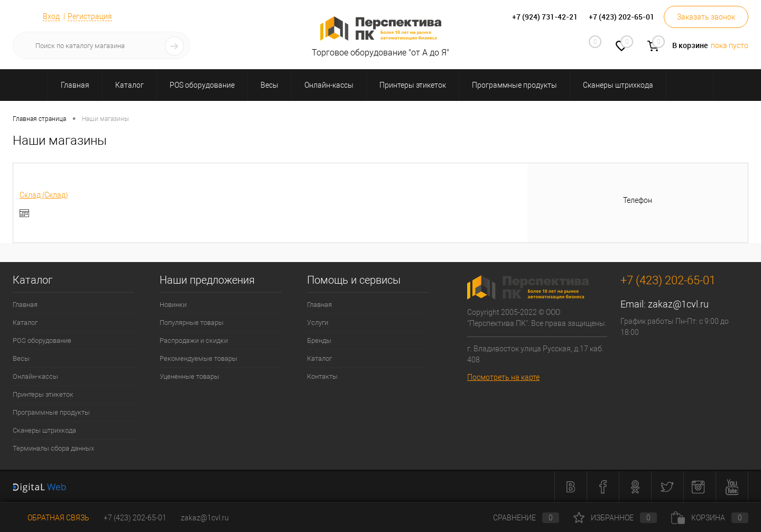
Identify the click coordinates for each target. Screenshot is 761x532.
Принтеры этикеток (43, 394)
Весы (21, 358)
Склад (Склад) (44, 195)
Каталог (25, 323)
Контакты (322, 376)
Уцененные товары (189, 376)
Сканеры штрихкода (44, 430)
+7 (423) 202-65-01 (135, 518)
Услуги (318, 323)
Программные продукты (51, 412)
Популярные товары (192, 323)
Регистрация (90, 16)
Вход (51, 16)
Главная (25, 305)
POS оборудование (42, 340)
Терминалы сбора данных (53, 448)
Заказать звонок (706, 17)
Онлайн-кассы (35, 376)
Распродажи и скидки (194, 340)
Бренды (319, 340)
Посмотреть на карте (503, 377)
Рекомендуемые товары (198, 358)
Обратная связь (51, 518)
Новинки (173, 305)
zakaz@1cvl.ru (678, 304)
